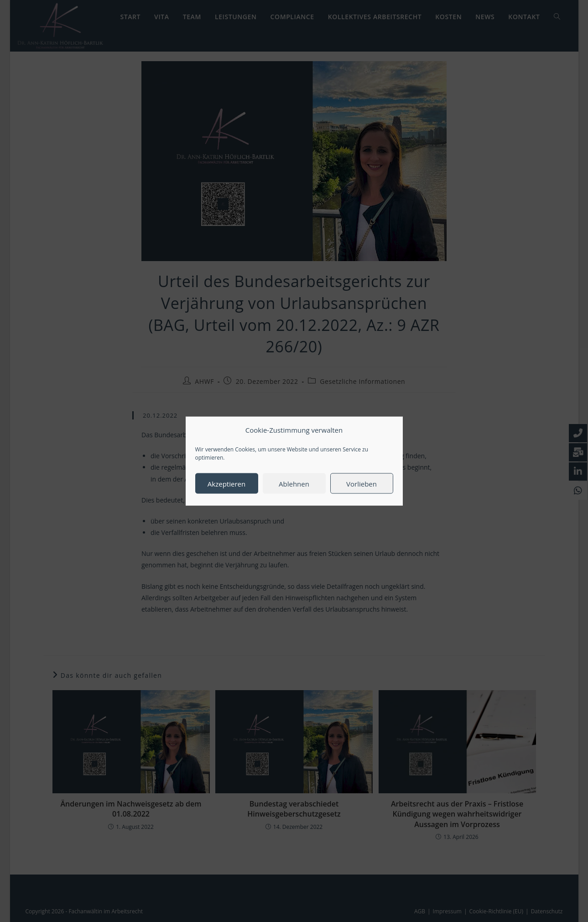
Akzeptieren (226, 492)
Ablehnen (294, 492)
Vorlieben (362, 492)
